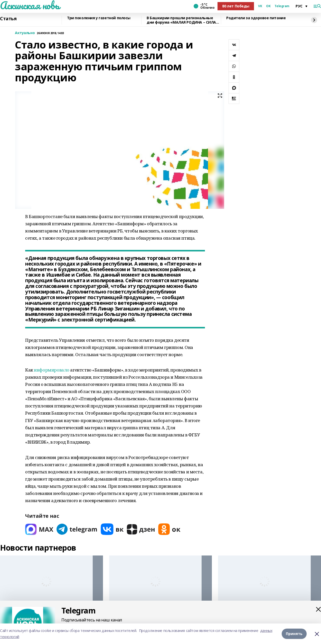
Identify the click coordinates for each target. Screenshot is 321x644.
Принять (294, 634)
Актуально (25, 33)
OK (268, 6)
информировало (52, 370)
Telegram (282, 6)
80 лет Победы (236, 6)
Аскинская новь (30, 5)
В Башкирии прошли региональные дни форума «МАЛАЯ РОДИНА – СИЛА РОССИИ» (181, 20)
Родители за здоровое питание (256, 18)
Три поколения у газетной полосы (99, 18)
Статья (8, 19)
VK (260, 6)
